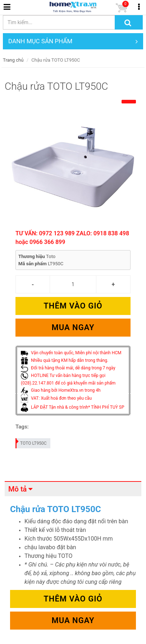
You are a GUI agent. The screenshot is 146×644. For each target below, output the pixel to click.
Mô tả (17, 489)
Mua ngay (73, 327)
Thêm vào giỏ (73, 306)
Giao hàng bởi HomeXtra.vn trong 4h (61, 390)
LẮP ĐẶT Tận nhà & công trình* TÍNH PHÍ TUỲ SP (72, 407)
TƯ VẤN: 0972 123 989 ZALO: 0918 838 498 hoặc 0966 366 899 (72, 238)
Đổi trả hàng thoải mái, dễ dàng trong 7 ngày (68, 368)
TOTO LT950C (31, 442)
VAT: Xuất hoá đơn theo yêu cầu (56, 398)
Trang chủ (13, 60)
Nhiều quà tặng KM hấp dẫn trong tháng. (65, 360)
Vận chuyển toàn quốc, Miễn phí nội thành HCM (71, 353)
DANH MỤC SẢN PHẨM (73, 41)
